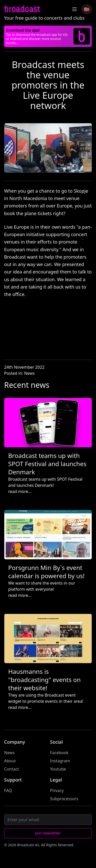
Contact (12, 769)
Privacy (57, 790)
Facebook (59, 753)
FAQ (8, 790)
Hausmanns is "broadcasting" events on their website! (44, 680)
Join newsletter (48, 833)
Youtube (58, 769)
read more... (20, 491)
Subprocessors (64, 799)
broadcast (22, 9)
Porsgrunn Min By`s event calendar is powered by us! (46, 572)
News (29, 373)
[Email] (48, 820)
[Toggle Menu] (74, 9)
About (10, 761)
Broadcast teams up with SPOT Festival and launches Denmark (47, 464)
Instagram (60, 761)
